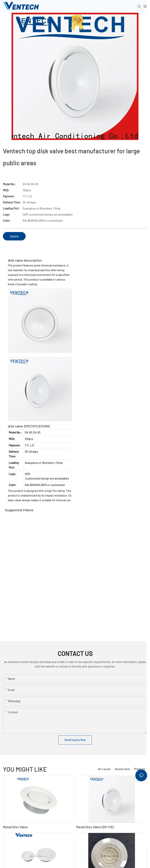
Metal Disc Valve (15, 827)
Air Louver (104, 769)
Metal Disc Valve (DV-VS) (95, 827)
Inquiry (14, 236)
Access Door (122, 769)
